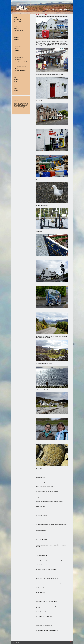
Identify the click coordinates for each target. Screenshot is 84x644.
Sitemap (20, 642)
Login (71, 642)
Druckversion (15, 642)
